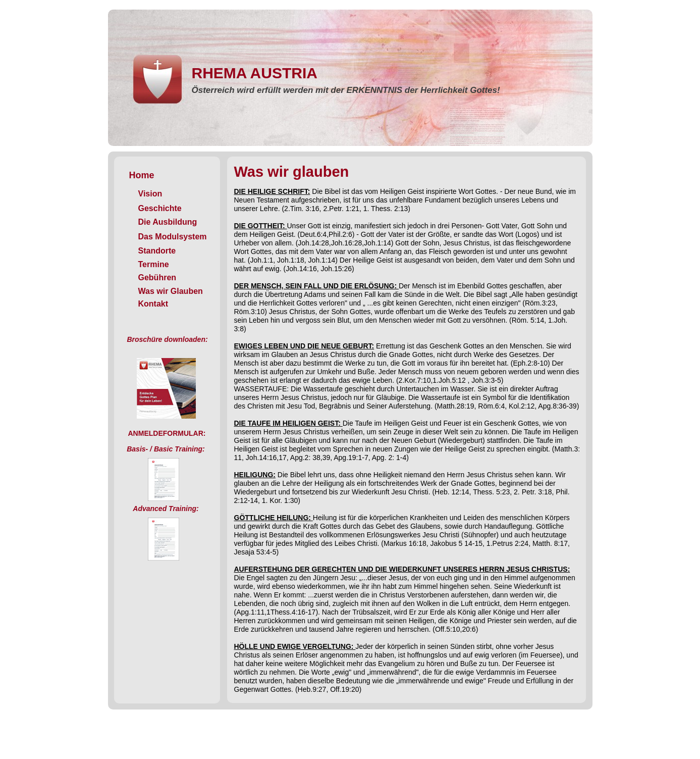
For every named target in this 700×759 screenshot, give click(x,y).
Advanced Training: (166, 509)
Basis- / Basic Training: (166, 449)
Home (142, 175)
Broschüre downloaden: (167, 339)
